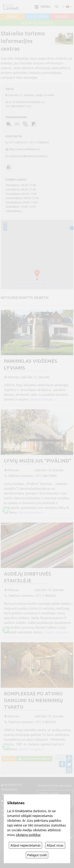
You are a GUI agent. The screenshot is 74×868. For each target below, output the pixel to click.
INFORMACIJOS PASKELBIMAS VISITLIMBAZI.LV (12, 790)
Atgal (9, 759)
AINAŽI (12, 17)
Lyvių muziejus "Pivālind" (38, 461)
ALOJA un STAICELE (37, 23)
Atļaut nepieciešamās (26, 845)
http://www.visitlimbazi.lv (25, 149)
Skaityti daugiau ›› (43, 399)
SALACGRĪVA (37, 17)
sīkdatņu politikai (28, 835)
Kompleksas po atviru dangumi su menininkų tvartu (33, 700)
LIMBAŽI (62, 17)
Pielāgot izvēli (37, 855)
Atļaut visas (55, 845)
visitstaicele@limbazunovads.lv (28, 156)
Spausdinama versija (36, 759)
